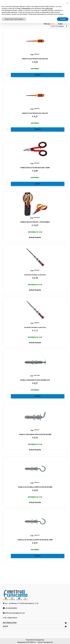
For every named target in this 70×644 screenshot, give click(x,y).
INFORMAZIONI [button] (10, 623)
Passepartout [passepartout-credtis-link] (39, 640)
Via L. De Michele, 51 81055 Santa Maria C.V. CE (21, 603)
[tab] (35, 623)
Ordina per (47, 24)
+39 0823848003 (11, 608)
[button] (67, 3)
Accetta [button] (63, 19)
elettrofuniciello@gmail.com (15, 613)
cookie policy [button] (49, 8)
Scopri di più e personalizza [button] (14, 19)
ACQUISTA (38, 75)
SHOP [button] (5, 626)
